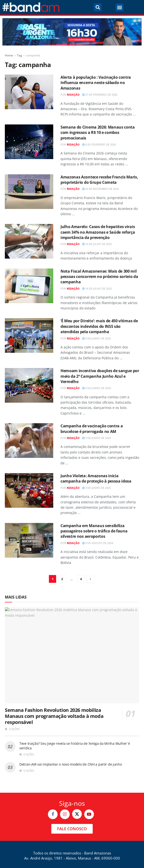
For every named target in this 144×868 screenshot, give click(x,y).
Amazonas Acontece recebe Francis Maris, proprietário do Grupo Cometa (99, 180)
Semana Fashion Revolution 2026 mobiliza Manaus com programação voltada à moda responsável (54, 716)
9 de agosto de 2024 (98, 543)
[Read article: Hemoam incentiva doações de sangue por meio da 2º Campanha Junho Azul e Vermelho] (29, 385)
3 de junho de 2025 (97, 438)
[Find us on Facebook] (53, 814)
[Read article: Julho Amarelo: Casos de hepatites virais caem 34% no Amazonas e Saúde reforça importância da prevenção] (29, 241)
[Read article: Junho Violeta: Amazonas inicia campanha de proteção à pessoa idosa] (29, 490)
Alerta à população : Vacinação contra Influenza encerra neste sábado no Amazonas (96, 83)
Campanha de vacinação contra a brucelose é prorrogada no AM (92, 429)
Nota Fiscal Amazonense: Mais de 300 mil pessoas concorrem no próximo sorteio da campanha (99, 277)
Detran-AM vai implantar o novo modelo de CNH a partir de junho (71, 764)
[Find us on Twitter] (77, 814)
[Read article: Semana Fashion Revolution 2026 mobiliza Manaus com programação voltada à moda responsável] (72, 655)
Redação (73, 95)
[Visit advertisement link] (72, 32)
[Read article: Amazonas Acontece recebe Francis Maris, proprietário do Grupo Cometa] (29, 192)
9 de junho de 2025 (97, 338)
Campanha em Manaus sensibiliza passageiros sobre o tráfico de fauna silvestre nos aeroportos (94, 531)
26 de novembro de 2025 (101, 189)
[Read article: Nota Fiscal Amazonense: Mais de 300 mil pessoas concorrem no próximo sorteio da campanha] (29, 286)
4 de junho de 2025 (97, 388)
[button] (98, 7)
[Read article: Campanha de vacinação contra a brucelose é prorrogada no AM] (29, 441)
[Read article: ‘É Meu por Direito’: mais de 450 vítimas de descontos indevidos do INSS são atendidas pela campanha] (29, 335)
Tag (19, 55)
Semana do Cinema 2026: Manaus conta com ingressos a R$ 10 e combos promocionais (98, 133)
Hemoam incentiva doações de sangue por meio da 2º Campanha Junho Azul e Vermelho (100, 376)
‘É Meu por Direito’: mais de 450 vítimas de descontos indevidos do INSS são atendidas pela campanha (99, 326)
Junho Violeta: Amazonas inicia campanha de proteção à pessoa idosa (96, 478)
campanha (33, 55)
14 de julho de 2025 (97, 244)
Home (9, 55)
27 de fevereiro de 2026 (100, 95)
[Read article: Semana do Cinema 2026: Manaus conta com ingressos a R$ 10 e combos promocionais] (29, 142)
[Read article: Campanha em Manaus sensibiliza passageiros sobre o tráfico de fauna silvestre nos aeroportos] (29, 540)
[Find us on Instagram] (65, 814)
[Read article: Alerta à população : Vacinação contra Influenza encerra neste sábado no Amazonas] (29, 92)
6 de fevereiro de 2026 (99, 144)
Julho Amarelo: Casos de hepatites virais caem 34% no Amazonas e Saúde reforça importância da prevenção (98, 232)
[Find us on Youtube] (89, 814)
